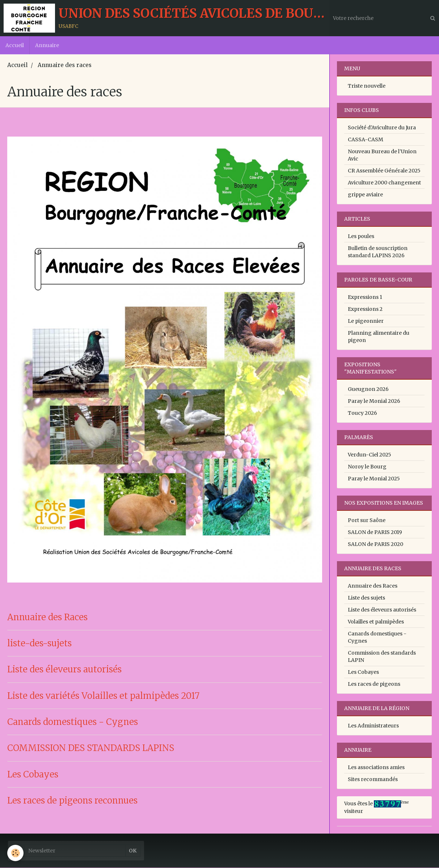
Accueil (15, 45)
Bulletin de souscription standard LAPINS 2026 (378, 252)
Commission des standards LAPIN (382, 657)
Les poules (361, 237)
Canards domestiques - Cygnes (73, 722)
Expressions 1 (365, 297)
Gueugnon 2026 (368, 389)
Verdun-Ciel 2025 (370, 455)
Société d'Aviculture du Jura (382, 128)
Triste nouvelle (367, 86)
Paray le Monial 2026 (374, 401)
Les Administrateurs (373, 726)
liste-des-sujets (39, 644)
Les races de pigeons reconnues (72, 801)
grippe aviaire (365, 195)
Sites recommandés (373, 780)
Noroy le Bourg (367, 467)
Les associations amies (376, 768)
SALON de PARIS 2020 (375, 544)
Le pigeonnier (366, 321)
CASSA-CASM (366, 140)
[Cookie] (15, 853)
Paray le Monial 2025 (374, 479)
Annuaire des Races (47, 617)
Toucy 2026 (362, 413)
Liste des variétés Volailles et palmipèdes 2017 (103, 696)
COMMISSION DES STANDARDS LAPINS (91, 749)
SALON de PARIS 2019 (375, 533)
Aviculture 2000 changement (384, 183)
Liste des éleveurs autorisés (64, 670)
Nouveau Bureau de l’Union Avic (382, 155)
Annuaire (47, 45)
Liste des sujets (366, 598)
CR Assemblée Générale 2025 (384, 171)
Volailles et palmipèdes (376, 622)
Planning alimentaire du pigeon (379, 337)
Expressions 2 (365, 309)
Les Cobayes (33, 775)
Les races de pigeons (374, 684)
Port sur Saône (367, 521)
